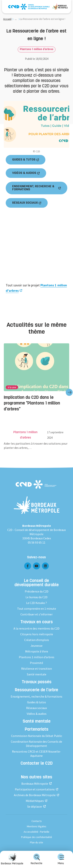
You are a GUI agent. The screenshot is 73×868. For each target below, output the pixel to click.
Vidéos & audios (37, 714)
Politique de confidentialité (37, 837)
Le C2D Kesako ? (36, 603)
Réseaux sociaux (36, 708)
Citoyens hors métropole (37, 634)
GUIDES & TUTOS (24, 160)
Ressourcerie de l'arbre (36, 690)
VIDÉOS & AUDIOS (24, 173)
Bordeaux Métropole (35, 784)
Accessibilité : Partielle (36, 832)
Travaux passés (37, 682)
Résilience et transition (36, 669)
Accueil (7, 19)
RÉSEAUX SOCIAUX (25, 203)
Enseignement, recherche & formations (36, 696)
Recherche (36, 859)
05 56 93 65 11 (37, 542)
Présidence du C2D (37, 591)
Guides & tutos (36, 702)
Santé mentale (37, 674)
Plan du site (36, 842)
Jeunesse (36, 646)
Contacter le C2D (37, 764)
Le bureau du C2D (36, 597)
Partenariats (37, 730)
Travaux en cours (37, 622)
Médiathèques (35, 801)
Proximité (36, 663)
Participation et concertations (35, 789)
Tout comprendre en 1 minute (37, 609)
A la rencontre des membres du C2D (36, 628)
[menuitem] (61, 859)
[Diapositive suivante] (69, 392)
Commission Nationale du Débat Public (37, 736)
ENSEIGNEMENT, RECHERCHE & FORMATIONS (33, 188)
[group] (36, 392)
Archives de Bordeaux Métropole (35, 795)
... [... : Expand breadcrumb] (16, 19)
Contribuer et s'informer (36, 614)
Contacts (37, 821)
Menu (61, 859)
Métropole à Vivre (37, 651)
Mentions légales (37, 826)
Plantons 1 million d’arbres (37, 49)
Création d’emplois (37, 640)
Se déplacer (35, 806)
